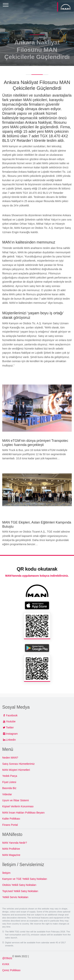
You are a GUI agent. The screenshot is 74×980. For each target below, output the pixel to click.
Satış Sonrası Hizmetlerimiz (18, 764)
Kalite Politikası (11, 819)
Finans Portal (10, 825)
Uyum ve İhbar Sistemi (16, 800)
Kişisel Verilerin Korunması (18, 806)
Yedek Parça (10, 776)
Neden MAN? (10, 758)
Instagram (12, 734)
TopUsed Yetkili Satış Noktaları (20, 891)
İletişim (6, 873)
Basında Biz (9, 788)
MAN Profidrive (11, 849)
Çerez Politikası (11, 970)
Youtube (11, 721)
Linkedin (11, 740)
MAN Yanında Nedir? (15, 843)
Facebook (12, 715)
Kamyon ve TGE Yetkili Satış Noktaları (25, 879)
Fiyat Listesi (9, 782)
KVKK (6, 964)
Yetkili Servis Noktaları (15, 897)
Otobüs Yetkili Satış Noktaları (19, 885)
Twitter (10, 727)
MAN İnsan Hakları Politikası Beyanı (23, 813)
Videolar (7, 794)
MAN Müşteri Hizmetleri (16, 770)
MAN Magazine (11, 855)
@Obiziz (7, 958)
